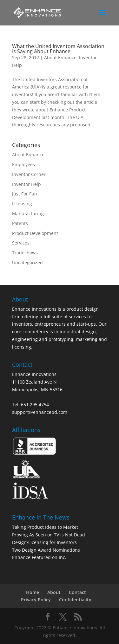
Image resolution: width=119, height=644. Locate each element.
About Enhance (60, 57)
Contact (77, 592)
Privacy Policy (36, 600)
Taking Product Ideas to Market (45, 527)
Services (21, 243)
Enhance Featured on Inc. (39, 557)
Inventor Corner (29, 174)
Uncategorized (27, 262)
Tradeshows (25, 253)
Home (33, 592)
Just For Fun (25, 194)
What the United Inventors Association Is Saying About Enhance (58, 49)
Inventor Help (26, 184)
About (54, 592)
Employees (23, 164)
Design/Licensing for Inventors (44, 542)
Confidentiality (75, 600)
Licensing (22, 204)
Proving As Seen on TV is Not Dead (49, 535)
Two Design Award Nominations (46, 550)
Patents (20, 223)
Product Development (35, 233)
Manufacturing (28, 213)
